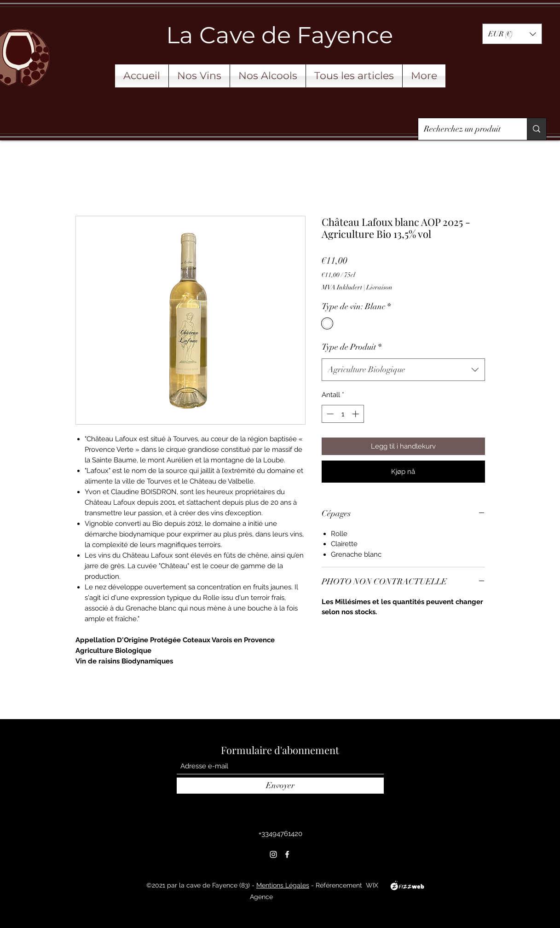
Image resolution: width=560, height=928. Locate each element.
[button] (512, 34)
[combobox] (403, 370)
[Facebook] (287, 854)
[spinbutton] (343, 414)
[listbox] (512, 34)
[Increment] (356, 414)
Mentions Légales (283, 885)
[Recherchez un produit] (466, 129)
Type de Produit (352, 347)
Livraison (379, 287)
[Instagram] (273, 854)
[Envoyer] (280, 786)
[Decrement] (329, 414)
